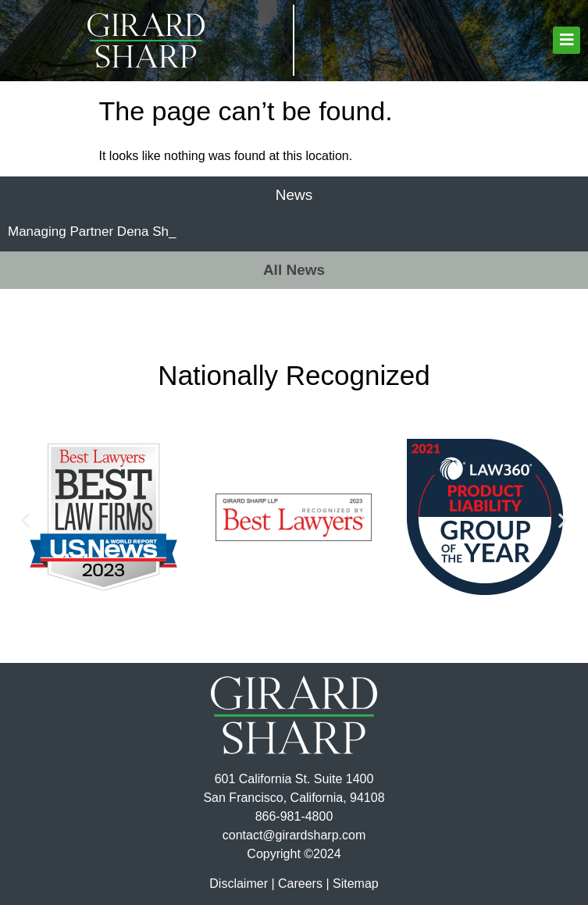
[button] (567, 40)
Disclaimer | (242, 884)
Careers (300, 884)
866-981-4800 (294, 816)
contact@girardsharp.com (294, 835)
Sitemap (356, 884)
